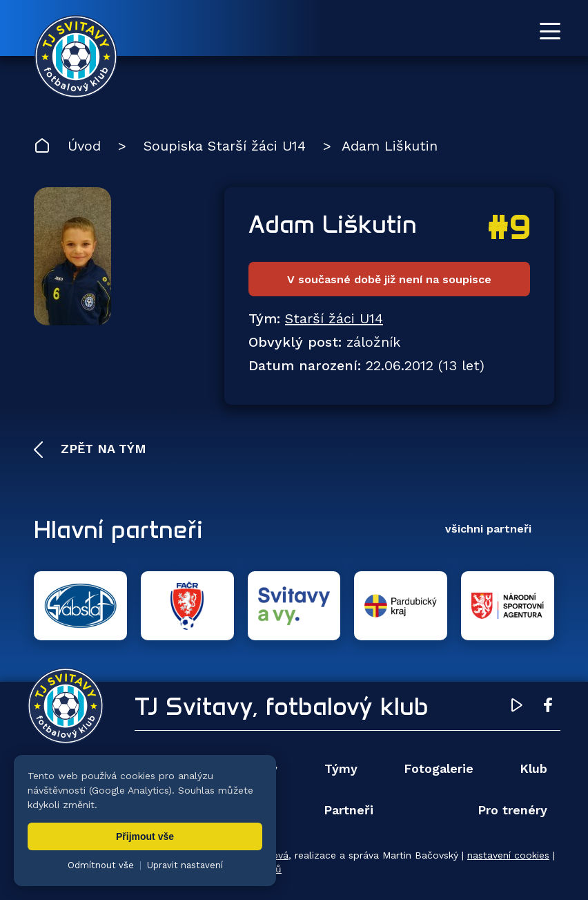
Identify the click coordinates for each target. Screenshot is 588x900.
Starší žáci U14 (334, 318)
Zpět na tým (101, 449)
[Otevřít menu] (550, 31)
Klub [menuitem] (533, 768)
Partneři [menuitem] (349, 810)
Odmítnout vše (101, 865)
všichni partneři (488, 529)
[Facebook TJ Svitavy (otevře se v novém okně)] (548, 707)
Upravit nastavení (185, 865)
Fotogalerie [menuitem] (439, 768)
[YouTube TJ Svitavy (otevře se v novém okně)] (517, 707)
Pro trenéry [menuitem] (512, 810)
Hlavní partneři (118, 529)
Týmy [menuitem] (341, 768)
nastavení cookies (508, 855)
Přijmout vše (145, 836)
